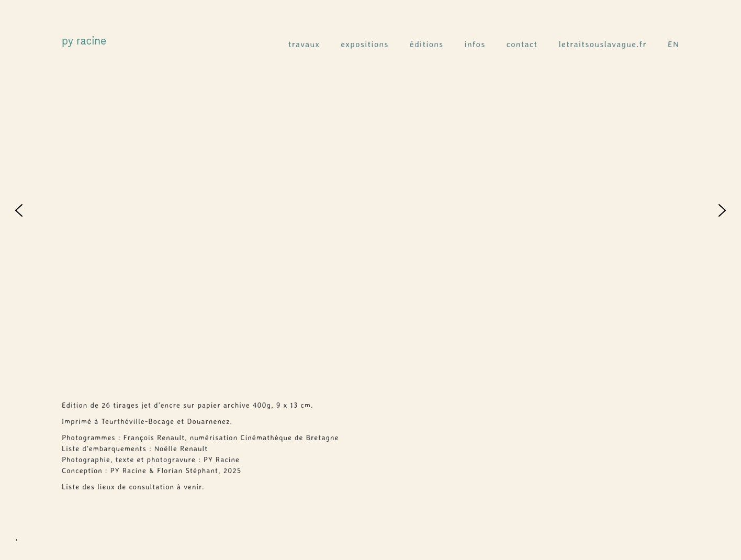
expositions (365, 44)
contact (522, 44)
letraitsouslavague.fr (603, 44)
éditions (427, 44)
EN (673, 44)
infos (475, 44)
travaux (304, 44)
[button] (19, 210)
